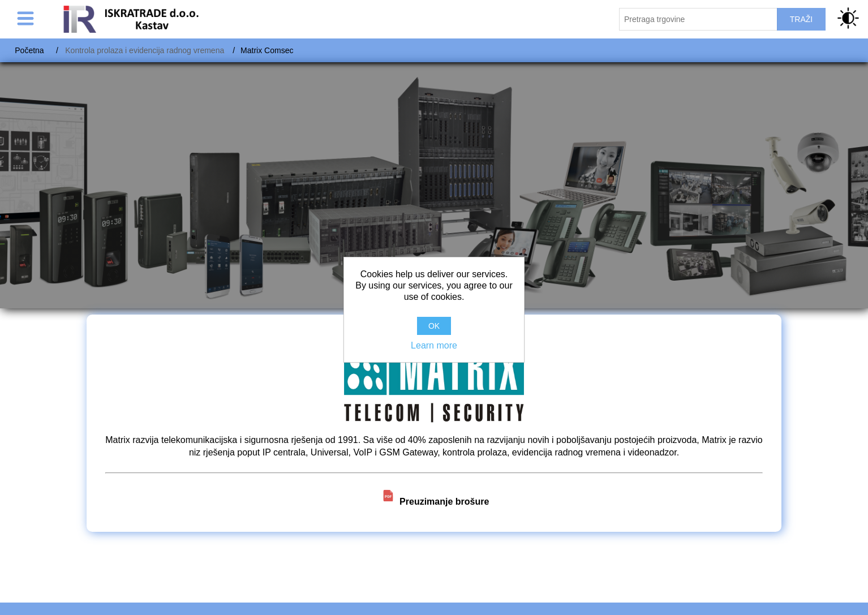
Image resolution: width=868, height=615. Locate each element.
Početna (29, 50)
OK (434, 326)
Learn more (434, 345)
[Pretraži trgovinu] (698, 19)
